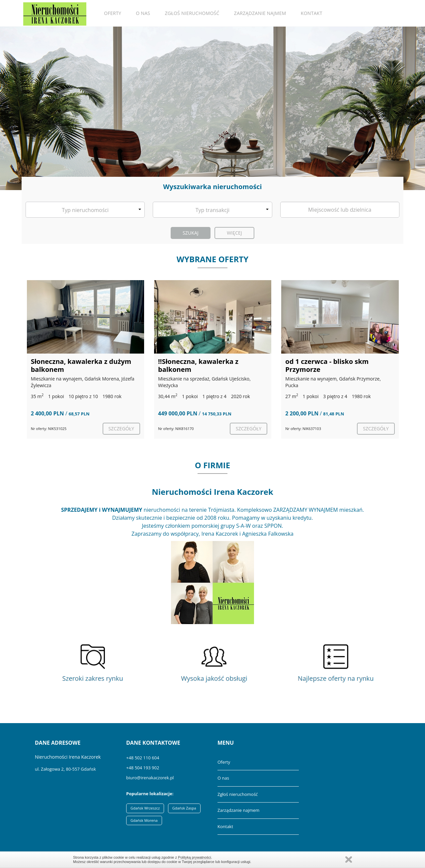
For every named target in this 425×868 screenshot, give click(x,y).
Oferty (113, 13)
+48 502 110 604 (143, 758)
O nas (143, 13)
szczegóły (121, 429)
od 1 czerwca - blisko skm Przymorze (327, 365)
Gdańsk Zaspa (184, 808)
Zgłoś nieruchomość (192, 13)
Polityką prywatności (195, 857)
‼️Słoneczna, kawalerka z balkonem (198, 365)
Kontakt (312, 13)
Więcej (234, 233)
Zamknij (349, 860)
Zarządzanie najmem (260, 13)
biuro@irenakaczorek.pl (150, 778)
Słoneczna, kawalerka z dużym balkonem (81, 365)
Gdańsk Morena (144, 820)
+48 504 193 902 (143, 768)
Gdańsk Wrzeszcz (145, 808)
